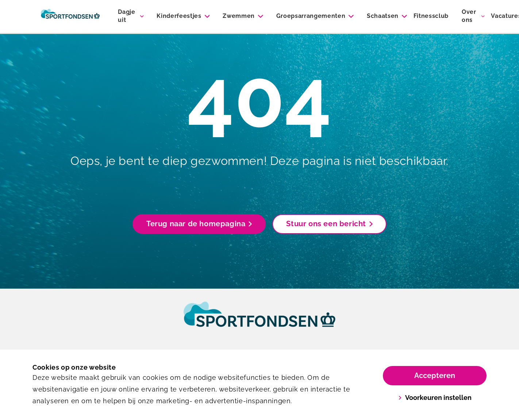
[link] (259, 321)
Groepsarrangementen (311, 16)
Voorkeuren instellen (435, 398)
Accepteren (435, 375)
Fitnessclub (431, 16)
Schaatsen (383, 16)
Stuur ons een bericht (329, 224)
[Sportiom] (70, 16)
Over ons (469, 16)
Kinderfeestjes (179, 16)
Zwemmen (239, 16)
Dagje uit (126, 16)
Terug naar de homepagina (199, 224)
